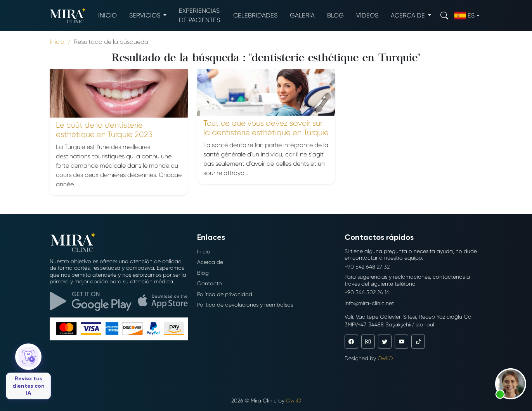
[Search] (444, 15)
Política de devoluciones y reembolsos (245, 305)
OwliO (385, 358)
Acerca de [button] (409, 15)
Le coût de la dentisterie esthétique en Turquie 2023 (104, 130)
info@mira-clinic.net (369, 303)
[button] (511, 384)
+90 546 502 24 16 (367, 292)
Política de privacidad (225, 294)
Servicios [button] (146, 15)
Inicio (107, 15)
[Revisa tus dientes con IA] (28, 371)
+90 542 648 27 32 (367, 267)
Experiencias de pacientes (199, 15)
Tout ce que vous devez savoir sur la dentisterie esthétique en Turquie (266, 128)
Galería (302, 15)
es (464, 16)
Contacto (210, 283)
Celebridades (255, 15)
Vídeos (367, 15)
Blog (335, 15)
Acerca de (210, 262)
